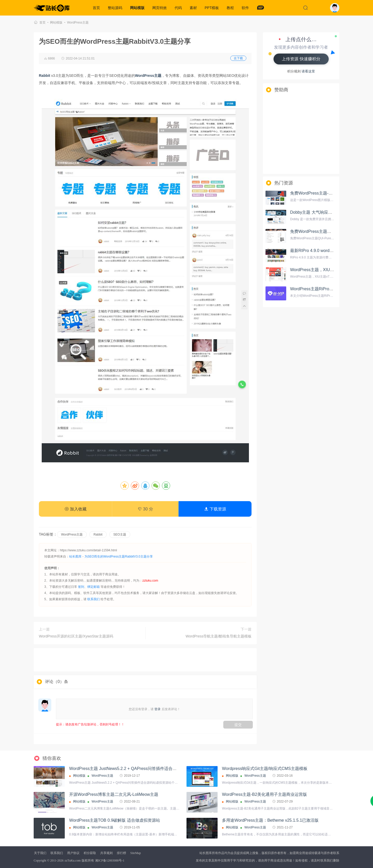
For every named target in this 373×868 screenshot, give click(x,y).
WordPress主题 (78, 23)
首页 (96, 8)
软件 (245, 8)
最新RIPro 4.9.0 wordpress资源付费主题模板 (331, 251)
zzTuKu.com (73, 860)
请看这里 (308, 71)
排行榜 (121, 853)
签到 (81, 587)
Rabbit (98, 535)
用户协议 (73, 853)
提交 (238, 725)
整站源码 (115, 8)
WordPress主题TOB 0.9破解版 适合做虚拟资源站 (115, 820)
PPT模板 (212, 8)
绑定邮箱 (94, 587)
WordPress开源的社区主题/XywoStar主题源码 (76, 636)
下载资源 (215, 509)
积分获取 (90, 853)
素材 (193, 8)
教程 (230, 8)
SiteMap (136, 853)
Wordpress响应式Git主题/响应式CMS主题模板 (265, 769)
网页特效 (160, 8)
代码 (178, 8)
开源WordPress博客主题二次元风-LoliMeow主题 (114, 794)
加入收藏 (75, 509)
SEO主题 (120, 535)
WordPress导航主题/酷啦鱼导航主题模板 (219, 636)
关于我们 (40, 853)
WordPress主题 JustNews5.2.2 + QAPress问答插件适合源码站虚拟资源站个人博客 (146, 769)
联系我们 (94, 599)
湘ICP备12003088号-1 (110, 860)
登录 (157, 709)
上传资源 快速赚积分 (301, 59)
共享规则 (106, 853)
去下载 (238, 58)
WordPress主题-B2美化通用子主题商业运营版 (264, 794)
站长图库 (75, 557)
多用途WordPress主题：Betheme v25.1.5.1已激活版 (270, 820)
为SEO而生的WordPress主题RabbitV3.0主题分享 (119, 557)
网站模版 (137, 8)
